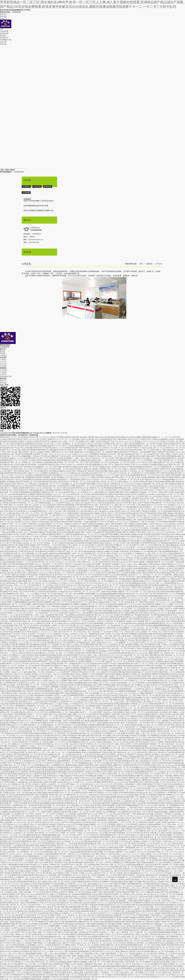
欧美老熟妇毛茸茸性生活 (76, 488)
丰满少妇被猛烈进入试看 (111, 750)
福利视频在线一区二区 (151, 467)
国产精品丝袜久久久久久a (151, 479)
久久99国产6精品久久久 (49, 681)
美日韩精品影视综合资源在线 (107, 486)
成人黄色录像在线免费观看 (37, 446)
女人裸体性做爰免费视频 (70, 691)
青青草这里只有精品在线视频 (52, 670)
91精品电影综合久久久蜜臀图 (113, 691)
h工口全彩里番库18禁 (127, 905)
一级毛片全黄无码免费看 (71, 721)
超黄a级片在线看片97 (50, 824)
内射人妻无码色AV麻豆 (173, 484)
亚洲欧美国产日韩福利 (69, 672)
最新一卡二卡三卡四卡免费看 (83, 941)
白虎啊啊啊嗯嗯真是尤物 (22, 602)
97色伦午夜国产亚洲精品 (80, 676)
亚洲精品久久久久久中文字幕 (109, 450)
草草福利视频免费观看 (95, 757)
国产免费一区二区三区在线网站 (144, 454)
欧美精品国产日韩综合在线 (79, 518)
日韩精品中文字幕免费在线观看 (64, 930)
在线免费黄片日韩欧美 (54, 507)
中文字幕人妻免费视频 (57, 528)
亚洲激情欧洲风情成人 (88, 579)
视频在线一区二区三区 (120, 547)
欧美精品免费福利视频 (53, 772)
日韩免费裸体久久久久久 (61, 475)
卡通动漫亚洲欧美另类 (83, 505)
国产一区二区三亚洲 (166, 778)
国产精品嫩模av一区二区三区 (157, 858)
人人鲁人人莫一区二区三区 (150, 733)
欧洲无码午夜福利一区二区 (25, 482)
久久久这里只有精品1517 (101, 659)
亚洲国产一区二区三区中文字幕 (171, 488)
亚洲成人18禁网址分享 (51, 865)
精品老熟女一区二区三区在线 (142, 879)
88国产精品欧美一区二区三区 (162, 659)
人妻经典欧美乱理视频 (38, 723)
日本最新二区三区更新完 (13, 750)
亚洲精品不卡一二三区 (74, 827)
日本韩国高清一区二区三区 (127, 947)
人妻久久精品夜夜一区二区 (96, 632)
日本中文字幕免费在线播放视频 (130, 926)
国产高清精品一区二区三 (9, 638)
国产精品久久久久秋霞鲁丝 (105, 807)
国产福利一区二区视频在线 (138, 727)
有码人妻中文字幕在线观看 (77, 570)
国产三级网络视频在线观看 (13, 865)
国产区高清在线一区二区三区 (145, 843)
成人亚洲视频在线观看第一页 (142, 615)
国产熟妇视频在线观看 (109, 810)
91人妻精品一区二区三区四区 (150, 841)
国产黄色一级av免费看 (107, 930)
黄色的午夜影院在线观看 (134, 725)
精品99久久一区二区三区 (36, 716)
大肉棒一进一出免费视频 (99, 748)
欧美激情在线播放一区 (115, 530)
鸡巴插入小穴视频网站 (52, 765)
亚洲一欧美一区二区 (27, 505)
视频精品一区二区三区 (131, 628)
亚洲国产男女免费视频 (122, 615)
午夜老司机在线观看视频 (23, 454)
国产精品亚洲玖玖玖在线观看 (105, 755)
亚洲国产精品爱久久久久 (105, 708)
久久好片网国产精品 (145, 490)
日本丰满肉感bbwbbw (142, 797)
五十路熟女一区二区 (120, 964)
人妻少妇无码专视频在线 (23, 615)
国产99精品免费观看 (18, 714)
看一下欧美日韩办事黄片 (84, 558)
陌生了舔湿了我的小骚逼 (11, 649)
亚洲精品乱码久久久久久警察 (16, 725)
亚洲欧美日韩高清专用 (63, 710)
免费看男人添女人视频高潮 (33, 729)
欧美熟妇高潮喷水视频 (30, 846)
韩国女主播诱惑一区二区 (154, 888)
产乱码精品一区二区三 (101, 719)
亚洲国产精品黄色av (104, 712)
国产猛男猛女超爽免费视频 (126, 579)
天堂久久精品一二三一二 (23, 594)
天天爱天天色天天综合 (98, 678)
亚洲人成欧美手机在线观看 (171, 475)
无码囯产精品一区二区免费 (147, 515)
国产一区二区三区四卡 (19, 524)
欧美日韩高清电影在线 (62, 539)
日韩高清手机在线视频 (112, 674)
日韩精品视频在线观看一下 (117, 678)
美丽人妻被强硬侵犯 (152, 655)
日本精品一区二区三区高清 (28, 666)
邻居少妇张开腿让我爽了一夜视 (124, 814)
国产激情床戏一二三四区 (125, 807)
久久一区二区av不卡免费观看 (161, 575)
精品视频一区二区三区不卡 (59, 581)
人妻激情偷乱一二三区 (116, 822)
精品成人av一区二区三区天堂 (64, 850)
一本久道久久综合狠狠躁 (61, 674)
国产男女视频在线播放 (166, 515)
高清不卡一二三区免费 (84, 689)
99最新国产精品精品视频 (47, 532)
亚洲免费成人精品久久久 (54, 695)
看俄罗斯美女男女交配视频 (46, 450)
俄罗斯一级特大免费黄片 (20, 547)
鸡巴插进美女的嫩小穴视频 (144, 606)
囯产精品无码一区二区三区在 (102, 615)
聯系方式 (3, 381)
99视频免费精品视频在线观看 (164, 960)
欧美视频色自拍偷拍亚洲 (173, 803)
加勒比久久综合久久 (165, 801)
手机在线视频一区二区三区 (90, 609)
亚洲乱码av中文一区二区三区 (170, 530)
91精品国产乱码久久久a (113, 490)
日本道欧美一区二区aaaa (71, 841)
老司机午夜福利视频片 (166, 943)
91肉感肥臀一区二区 (156, 511)
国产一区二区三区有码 (52, 708)
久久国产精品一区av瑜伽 (70, 619)
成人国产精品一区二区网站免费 (145, 943)
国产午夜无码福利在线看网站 (93, 924)
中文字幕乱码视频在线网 (135, 748)
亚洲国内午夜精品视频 (48, 558)
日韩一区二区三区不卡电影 (117, 469)
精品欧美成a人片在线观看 (84, 452)
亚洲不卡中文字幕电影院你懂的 (60, 714)
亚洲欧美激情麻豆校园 (152, 716)
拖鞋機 (21, 172)
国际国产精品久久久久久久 (125, 539)
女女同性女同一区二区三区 (116, 795)
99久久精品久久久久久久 (96, 496)
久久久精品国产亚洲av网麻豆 (108, 534)
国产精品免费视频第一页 (24, 755)
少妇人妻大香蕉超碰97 (16, 915)
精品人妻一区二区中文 (55, 640)
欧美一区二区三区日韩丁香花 (58, 564)
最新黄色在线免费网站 (50, 621)
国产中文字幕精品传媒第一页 (148, 579)
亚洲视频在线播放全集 (36, 494)
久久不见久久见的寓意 (124, 558)
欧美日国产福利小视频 (105, 786)
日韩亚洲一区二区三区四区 (76, 496)
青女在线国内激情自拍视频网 (88, 526)
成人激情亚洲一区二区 (95, 488)
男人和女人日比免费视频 (155, 793)
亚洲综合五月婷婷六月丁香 (74, 524)
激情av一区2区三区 (98, 621)
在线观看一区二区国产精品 (79, 499)
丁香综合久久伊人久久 (12, 949)
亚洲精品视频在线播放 (122, 704)
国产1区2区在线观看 (171, 676)
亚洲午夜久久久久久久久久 (105, 951)
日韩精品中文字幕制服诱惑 (117, 820)
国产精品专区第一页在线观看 (95, 530)
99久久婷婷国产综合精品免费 (163, 738)
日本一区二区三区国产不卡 (97, 604)
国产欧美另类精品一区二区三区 (16, 640)
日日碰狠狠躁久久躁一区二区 (68, 579)
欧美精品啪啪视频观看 (33, 748)
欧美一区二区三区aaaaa (152, 475)
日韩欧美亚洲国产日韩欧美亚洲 (37, 575)
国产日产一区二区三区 (172, 541)
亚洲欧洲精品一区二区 (30, 769)
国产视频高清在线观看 (154, 651)
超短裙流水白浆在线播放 (161, 755)
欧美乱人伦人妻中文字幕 (65, 877)
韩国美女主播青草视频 (19, 581)
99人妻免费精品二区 (32, 945)
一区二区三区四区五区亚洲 (146, 539)
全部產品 (3, 355)
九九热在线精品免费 (154, 463)
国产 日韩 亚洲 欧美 (94, 587)
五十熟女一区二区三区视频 (120, 602)
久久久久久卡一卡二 (35, 708)
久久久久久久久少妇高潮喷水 (88, 454)
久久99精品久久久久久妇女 (137, 719)
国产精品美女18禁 (52, 465)
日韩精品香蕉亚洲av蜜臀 (62, 812)
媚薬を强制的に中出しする (151, 854)
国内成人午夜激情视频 (166, 708)
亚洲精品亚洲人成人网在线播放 (163, 545)
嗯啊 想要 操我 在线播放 (51, 556)
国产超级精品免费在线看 (94, 524)
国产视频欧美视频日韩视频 (25, 545)
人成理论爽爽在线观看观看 (52, 949)
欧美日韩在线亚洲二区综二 (24, 702)
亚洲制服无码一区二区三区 (59, 473)
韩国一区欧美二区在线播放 (91, 532)
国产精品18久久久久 (55, 541)
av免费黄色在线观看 (104, 619)
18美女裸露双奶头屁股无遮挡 (153, 541)
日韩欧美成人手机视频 (36, 484)
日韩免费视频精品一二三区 (128, 689)
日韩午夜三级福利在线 (171, 926)
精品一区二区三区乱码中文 (21, 460)
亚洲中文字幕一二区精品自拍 (82, 755)
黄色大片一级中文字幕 (155, 619)
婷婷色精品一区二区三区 (27, 503)
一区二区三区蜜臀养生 (89, 791)
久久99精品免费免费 (95, 674)
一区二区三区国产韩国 (150, 450)
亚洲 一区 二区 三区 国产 (80, 463)
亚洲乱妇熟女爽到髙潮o (131, 670)
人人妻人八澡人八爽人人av (49, 752)
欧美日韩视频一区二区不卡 (12, 501)
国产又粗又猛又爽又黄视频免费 (32, 467)
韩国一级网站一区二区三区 (21, 934)
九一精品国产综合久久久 (83, 568)
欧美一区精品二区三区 (81, 833)
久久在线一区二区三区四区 (152, 446)
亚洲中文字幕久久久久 (115, 632)
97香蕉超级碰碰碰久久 (170, 479)
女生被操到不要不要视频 (46, 890)
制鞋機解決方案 (6, 40)
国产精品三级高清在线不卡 (128, 596)
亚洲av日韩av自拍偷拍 (128, 492)
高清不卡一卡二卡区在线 (140, 575)
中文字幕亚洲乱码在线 (76, 623)
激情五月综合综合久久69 (168, 856)
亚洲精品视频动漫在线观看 (74, 543)
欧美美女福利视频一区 (175, 920)
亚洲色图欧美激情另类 (172, 511)
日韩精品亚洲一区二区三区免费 (62, 452)
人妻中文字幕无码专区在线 (123, 871)
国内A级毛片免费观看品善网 (99, 915)
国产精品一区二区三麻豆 (153, 676)
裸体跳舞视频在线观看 (38, 492)
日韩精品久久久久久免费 (62, 513)
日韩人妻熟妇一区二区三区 (98, 683)
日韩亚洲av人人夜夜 (81, 522)
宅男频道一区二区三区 (153, 918)
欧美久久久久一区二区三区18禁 (109, 583)
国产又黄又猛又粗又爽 (95, 977)
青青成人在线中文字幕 (109, 515)
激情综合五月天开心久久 (167, 596)
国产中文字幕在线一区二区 (123, 473)
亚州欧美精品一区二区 (115, 774)
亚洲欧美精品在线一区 (163, 890)
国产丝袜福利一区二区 (160, 647)
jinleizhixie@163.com (36, 240)
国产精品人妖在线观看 (122, 501)
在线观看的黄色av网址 (38, 867)
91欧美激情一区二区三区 (32, 892)
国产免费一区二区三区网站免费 (22, 554)
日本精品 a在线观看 (140, 558)
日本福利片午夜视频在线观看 (152, 465)
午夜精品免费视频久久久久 (157, 824)
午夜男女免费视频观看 (168, 456)
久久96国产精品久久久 (156, 524)
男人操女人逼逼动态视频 (134, 846)
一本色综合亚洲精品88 (48, 685)
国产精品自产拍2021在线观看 (134, 621)
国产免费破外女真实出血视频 (136, 524)
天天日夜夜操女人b (171, 524)
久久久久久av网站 (139, 439)
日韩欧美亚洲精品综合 (107, 528)
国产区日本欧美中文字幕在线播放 (27, 886)
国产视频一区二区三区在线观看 (158, 907)
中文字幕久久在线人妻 (108, 526)
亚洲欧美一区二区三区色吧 (163, 562)
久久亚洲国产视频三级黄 (67, 681)
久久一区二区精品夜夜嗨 (70, 712)
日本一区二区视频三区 (84, 537)
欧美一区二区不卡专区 (14, 729)
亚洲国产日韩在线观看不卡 (105, 706)
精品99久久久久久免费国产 (33, 623)
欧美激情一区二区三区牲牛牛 (146, 877)
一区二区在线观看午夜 (141, 609)
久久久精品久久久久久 (67, 583)
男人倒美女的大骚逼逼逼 (104, 556)
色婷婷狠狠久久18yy (156, 558)
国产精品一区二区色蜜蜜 (120, 499)
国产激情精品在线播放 (160, 812)
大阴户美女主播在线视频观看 (18, 841)
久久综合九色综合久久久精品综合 (71, 465)
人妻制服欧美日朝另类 (33, 816)
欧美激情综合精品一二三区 (98, 460)
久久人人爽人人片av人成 (59, 518)
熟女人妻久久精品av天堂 (165, 454)
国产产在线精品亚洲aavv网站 (66, 727)
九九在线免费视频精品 (153, 683)
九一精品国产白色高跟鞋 (126, 731)
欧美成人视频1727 (129, 882)
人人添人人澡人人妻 (137, 888)
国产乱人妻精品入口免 (53, 441)
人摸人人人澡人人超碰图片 (60, 444)
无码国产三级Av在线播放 (123, 568)
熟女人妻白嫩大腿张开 (158, 920)
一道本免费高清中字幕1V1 (10, 693)
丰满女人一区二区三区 (11, 939)
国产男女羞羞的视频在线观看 (54, 975)
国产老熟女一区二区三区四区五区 (73, 587)
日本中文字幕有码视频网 (89, 890)
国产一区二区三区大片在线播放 (44, 683)
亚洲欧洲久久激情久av (144, 966)
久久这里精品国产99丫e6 (66, 702)
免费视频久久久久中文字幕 (99, 522)
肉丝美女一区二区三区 (139, 509)
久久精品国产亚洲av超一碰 (27, 551)
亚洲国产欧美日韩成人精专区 (49, 560)
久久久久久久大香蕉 (33, 606)
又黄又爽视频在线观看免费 (22, 882)
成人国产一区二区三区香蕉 (83, 509)
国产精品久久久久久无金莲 (19, 810)
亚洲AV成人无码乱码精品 (128, 721)
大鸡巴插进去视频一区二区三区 (27, 685)
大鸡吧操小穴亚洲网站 (169, 645)
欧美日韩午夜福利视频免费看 (130, 446)
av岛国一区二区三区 (158, 554)
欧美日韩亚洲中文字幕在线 (16, 968)
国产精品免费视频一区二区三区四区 (32, 731)
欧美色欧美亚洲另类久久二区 (20, 812)
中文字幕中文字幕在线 (62, 651)
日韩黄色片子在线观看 (114, 621)
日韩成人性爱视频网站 (21, 492)
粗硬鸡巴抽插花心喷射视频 (116, 541)
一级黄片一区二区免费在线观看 (77, 788)
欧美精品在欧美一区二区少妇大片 (37, 915)
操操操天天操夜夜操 (86, 765)
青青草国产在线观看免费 (86, 653)
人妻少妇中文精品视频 (173, 568)
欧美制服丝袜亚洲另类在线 (100, 837)
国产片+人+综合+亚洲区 (127, 515)
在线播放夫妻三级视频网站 (24, 477)
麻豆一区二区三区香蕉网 (82, 554)
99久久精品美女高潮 (111, 492)
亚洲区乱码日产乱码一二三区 (97, 636)
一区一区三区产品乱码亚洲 (97, 831)
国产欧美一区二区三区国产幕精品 (41, 651)
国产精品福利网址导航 (151, 560)
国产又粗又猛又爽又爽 (107, 752)
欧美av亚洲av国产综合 (15, 600)
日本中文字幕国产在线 (132, 587)
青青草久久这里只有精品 (158, 822)
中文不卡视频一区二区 (129, 496)
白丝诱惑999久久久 (66, 621)
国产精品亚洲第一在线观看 (35, 465)
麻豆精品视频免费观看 (83, 894)
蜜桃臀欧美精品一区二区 (167, 871)
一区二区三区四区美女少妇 (80, 444)
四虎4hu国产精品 (86, 600)
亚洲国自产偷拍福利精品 (81, 513)
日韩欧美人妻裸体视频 (173, 833)
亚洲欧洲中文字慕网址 (84, 520)
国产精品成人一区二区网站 (103, 600)
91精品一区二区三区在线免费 (73, 441)
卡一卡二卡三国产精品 (54, 716)
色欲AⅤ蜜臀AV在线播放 (78, 604)
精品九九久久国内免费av (49, 875)
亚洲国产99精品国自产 (89, 670)
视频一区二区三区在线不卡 (43, 801)
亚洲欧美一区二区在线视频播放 (19, 518)
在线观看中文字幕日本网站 (173, 501)
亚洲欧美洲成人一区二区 (111, 456)
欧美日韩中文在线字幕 (110, 562)
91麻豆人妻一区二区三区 (170, 774)
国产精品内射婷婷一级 (24, 452)
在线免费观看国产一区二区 (142, 444)
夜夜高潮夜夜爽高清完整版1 (50, 691)
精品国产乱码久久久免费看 (153, 742)
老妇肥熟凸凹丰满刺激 (146, 949)
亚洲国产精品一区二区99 (147, 496)
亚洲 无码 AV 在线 (126, 471)
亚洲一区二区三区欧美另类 (62, 778)
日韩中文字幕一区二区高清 (44, 962)
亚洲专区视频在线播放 (165, 513)
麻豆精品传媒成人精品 (53, 577)
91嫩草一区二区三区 (177, 886)
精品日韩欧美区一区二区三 (100, 499)
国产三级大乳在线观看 (67, 511)
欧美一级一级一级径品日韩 (70, 791)
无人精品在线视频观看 (53, 799)
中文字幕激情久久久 (15, 655)
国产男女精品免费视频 (170, 687)
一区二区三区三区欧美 (145, 852)
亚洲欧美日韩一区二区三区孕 (74, 490)
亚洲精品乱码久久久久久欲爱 (81, 602)
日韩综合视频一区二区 (71, 600)
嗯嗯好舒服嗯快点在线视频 (125, 966)
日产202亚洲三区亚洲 (149, 672)
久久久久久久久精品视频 (86, 947)
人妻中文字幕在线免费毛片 (114, 524)
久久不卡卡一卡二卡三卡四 (65, 439)
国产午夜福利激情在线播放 (122, 520)
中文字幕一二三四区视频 (134, 831)
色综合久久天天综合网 (60, 448)
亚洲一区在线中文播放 (172, 619)
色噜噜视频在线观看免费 (103, 850)
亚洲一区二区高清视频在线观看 (25, 835)
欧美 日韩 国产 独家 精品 (59, 907)
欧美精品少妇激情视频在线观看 (17, 827)
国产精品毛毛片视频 (67, 486)
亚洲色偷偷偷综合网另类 (168, 674)
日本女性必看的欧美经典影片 (59, 970)
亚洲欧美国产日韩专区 (58, 456)
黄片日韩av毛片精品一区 (150, 566)
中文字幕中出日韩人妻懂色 (44, 755)
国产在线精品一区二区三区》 (147, 492)
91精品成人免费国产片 (104, 551)
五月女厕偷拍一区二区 (153, 522)
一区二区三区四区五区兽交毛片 (160, 746)
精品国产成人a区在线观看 (69, 733)
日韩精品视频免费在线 (16, 619)
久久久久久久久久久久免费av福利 (49, 632)
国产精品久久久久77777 (40, 509)
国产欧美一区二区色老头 (23, 740)
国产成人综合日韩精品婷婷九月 (24, 526)
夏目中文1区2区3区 (29, 913)
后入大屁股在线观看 (123, 738)
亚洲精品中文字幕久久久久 (19, 723)
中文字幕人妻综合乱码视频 (162, 835)
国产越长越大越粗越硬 (17, 645)
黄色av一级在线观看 (134, 636)
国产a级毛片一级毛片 (91, 528)
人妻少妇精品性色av (89, 716)
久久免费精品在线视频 (93, 446)
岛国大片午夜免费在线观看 (108, 791)
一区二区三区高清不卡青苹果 (141, 556)
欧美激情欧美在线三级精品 (148, 869)
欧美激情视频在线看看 (53, 655)
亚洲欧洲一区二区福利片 (162, 653)
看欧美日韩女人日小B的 (33, 824)
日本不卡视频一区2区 (93, 441)
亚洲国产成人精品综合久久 (145, 776)
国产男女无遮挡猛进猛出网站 (164, 573)
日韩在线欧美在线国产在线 (72, 655)
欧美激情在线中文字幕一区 (157, 611)
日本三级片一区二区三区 (38, 541)
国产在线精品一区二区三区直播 (165, 520)
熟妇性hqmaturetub (67, 592)
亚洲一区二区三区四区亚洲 (45, 505)
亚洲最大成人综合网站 (53, 860)
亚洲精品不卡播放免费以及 (31, 949)
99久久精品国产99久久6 (89, 503)
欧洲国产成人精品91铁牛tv (29, 752)
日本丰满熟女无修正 (120, 875)
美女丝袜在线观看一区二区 (161, 903)
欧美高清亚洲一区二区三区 (84, 575)
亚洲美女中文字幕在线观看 (29, 490)
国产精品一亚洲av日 (121, 898)
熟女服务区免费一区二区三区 (21, 469)
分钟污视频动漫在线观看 (160, 886)
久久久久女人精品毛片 (93, 873)
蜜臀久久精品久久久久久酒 (16, 672)
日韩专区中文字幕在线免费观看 (60, 458)
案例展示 (3, 36)
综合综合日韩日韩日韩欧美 (53, 898)
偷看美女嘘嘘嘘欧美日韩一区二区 (35, 628)
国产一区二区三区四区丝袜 (145, 592)
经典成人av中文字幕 (120, 727)
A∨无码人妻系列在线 (84, 939)
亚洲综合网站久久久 (158, 915)
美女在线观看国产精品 (78, 977)
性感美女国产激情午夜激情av (80, 448)
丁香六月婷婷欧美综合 (133, 702)
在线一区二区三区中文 (165, 740)
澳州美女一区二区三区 (65, 846)
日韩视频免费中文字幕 (86, 951)
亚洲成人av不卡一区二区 (78, 547)
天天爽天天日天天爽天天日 (55, 932)
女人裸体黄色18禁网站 (157, 697)
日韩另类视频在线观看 (128, 534)
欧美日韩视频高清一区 (67, 875)
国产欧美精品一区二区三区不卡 (83, 710)
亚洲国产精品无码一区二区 (106, 947)
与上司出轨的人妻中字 (27, 664)
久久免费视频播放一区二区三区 (79, 738)
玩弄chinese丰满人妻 (123, 503)
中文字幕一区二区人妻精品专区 (112, 465)
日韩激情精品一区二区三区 (112, 742)
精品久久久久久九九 (118, 522)
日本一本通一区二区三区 (123, 816)
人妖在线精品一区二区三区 (114, 623)
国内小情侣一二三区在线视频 (104, 558)
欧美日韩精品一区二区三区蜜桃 (38, 687)
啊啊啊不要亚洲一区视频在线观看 (105, 689)
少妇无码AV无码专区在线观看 (135, 744)
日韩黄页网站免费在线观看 (109, 471)
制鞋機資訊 (4, 38)
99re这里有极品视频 (140, 568)
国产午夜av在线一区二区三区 (121, 767)
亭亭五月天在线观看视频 (94, 623)
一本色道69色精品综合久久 (31, 520)
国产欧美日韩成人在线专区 (145, 613)
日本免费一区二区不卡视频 (79, 625)
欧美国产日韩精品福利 (25, 697)
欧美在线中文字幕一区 (109, 609)
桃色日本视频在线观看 (101, 602)
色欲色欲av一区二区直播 (37, 725)
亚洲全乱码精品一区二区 (102, 520)
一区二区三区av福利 (117, 702)
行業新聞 (3, 372)
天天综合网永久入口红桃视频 (26, 511)
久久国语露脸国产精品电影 (10, 937)
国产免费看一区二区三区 (13, 613)
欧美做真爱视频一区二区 (133, 691)
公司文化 (37, 187)
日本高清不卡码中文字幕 (21, 932)
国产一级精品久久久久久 (72, 854)
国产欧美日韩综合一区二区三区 (61, 575)
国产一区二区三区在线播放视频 (19, 456)
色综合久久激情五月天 (113, 467)
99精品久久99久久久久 (132, 465)
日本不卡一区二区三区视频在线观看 (55, 748)
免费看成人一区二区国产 (122, 886)
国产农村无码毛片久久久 (171, 452)
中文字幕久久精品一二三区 (120, 509)
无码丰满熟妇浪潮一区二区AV (94, 617)
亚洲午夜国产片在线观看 (153, 867)
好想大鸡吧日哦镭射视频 (165, 473)
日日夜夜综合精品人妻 (27, 539)
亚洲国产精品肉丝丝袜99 (145, 882)
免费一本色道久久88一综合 (21, 820)
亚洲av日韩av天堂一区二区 (25, 513)
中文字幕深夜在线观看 (127, 573)
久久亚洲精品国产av (172, 793)
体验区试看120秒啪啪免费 (68, 886)
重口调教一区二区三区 (88, 786)
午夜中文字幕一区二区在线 (43, 879)
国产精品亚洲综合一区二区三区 (89, 515)
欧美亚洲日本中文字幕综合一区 (130, 452)
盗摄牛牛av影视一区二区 (141, 545)
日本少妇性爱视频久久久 (65, 769)
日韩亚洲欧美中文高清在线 (80, 647)
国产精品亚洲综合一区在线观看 (92, 507)
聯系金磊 (3, 44)
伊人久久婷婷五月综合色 (58, 570)
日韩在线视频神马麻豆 (90, 613)
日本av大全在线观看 (23, 659)
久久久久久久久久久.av (81, 477)
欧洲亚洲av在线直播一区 (44, 477)
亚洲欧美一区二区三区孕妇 (173, 549)
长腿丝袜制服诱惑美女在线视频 (101, 501)
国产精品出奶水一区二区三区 (123, 477)
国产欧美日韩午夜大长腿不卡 (121, 763)
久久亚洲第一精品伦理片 (122, 920)
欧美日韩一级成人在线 (115, 744)
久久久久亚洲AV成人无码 (71, 562)
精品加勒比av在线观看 (59, 740)
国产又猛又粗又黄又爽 (157, 962)
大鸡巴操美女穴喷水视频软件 (111, 560)
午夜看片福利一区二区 (11, 505)
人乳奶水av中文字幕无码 (40, 456)
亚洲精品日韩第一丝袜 (35, 839)
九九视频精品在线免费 (88, 619)
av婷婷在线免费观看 (28, 450)
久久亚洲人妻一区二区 (134, 518)
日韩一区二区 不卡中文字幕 (141, 738)
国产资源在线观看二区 (79, 879)
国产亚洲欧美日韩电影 (138, 619)
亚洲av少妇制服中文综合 (168, 869)
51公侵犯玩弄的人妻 (42, 907)
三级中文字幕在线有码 (18, 446)
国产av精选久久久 (88, 708)
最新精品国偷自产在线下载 (57, 738)
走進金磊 (3, 42)
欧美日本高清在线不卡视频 (113, 695)
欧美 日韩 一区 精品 (27, 805)
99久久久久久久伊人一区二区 (145, 598)
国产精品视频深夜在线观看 (111, 532)
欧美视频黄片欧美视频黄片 (12, 556)
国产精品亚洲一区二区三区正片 (155, 846)
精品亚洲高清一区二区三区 (19, 767)
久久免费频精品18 (19, 706)
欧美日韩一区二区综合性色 (57, 492)
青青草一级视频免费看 (127, 848)
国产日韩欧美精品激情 (144, 482)
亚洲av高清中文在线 (166, 492)
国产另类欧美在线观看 (89, 966)
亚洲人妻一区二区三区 (131, 799)
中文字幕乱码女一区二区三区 (75, 884)
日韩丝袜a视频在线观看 (162, 482)
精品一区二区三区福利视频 (120, 659)
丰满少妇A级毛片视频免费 (74, 810)
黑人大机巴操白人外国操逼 (101, 444)
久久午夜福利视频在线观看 (161, 458)
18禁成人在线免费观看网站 (17, 759)
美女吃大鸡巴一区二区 (38, 810)
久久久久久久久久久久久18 (151, 441)
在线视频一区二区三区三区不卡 (104, 693)
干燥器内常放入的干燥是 (112, 801)
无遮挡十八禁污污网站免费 (36, 788)
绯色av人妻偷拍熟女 (30, 573)
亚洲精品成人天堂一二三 (72, 731)
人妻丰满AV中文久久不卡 (17, 716)
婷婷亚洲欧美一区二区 (39, 585)
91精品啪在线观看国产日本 (144, 638)
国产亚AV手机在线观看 (150, 488)
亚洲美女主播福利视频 (89, 898)
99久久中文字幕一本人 (159, 505)
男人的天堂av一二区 (31, 613)
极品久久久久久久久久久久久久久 (154, 532)
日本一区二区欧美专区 (53, 515)
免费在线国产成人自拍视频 (156, 875)
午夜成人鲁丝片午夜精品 (140, 503)
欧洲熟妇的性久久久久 (32, 761)
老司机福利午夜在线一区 (113, 757)
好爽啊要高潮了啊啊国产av (63, 964)
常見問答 (3, 374)
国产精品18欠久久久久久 (26, 721)
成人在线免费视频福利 (104, 835)
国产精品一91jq (108, 888)
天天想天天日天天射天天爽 (166, 693)
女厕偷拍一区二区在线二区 (150, 632)
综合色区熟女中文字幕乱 (111, 566)
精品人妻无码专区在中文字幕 (64, 482)
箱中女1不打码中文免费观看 (40, 973)
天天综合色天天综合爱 (62, 879)
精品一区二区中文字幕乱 (58, 488)
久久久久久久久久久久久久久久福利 (111, 846)
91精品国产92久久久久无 (18, 636)
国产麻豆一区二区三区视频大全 (19, 463)
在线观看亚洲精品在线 (173, 719)
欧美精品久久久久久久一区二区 (57, 494)
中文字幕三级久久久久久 (113, 977)
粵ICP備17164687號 (60, 433)
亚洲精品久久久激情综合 (168, 579)
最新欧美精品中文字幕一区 (12, 534)
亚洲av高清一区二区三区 (18, 528)
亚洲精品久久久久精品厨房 (144, 551)
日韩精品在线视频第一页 (162, 896)
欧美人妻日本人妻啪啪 (79, 674)
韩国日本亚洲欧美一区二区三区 (48, 979)
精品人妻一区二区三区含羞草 (160, 448)
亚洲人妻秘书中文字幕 (30, 786)
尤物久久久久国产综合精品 (141, 835)
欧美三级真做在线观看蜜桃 (30, 966)
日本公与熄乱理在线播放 (71, 848)
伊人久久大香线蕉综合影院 (158, 590)
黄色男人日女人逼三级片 (22, 509)
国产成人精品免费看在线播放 (25, 979)
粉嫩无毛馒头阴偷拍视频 (71, 772)
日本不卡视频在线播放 (113, 788)
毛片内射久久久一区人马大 (173, 729)
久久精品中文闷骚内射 (96, 746)
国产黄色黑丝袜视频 (121, 918)
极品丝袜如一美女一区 (83, 693)
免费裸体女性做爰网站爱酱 (42, 590)
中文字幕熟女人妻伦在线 (106, 579)
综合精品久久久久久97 (104, 653)
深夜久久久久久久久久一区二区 (160, 727)
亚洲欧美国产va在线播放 (102, 939)
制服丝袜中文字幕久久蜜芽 (70, 953)
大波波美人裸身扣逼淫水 (114, 549)
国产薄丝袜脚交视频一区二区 (25, 890)
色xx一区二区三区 (178, 448)
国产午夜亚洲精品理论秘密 (121, 458)
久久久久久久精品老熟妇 (25, 736)
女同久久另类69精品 (138, 570)
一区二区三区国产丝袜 (84, 687)
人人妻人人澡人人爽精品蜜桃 (137, 564)
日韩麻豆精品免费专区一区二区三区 (162, 704)
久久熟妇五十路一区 (165, 759)
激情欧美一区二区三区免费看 (20, 458)
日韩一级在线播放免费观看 (81, 659)
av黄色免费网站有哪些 (148, 543)
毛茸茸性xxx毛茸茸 (18, 657)
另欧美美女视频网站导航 (51, 479)
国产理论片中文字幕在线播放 (162, 807)
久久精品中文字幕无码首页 (35, 441)
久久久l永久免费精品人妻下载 (90, 566)
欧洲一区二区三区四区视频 (17, 568)
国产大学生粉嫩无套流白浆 (131, 456)
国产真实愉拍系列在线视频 (48, 666)
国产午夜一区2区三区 (156, 484)
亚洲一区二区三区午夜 (44, 539)
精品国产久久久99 (54, 446)
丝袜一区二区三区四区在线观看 (61, 509)
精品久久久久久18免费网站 (38, 473)
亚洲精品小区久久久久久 (99, 903)
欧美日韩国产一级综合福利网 (13, 471)
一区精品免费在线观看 (135, 901)
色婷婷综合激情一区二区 (92, 862)
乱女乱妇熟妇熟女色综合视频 (46, 702)
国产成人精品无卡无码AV (23, 928)
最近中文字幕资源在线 (28, 632)
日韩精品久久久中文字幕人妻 (104, 539)
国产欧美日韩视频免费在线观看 (69, 532)
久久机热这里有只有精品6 (132, 729)
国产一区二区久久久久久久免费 (139, 820)
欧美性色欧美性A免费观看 (22, 444)
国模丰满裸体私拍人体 (36, 499)
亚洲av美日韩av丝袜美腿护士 (58, 901)
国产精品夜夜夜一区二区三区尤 (132, 655)
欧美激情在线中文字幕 (141, 666)
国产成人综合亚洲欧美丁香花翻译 (73, 750)
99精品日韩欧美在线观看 (40, 460)
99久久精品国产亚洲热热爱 (71, 649)
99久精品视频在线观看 (28, 579)
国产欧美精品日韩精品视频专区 (127, 513)
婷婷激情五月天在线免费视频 (144, 473)
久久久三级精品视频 (96, 492)
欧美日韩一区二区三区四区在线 (74, 632)
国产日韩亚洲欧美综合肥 (145, 930)
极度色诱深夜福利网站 (36, 661)
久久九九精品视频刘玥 (54, 731)
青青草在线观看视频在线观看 (29, 829)
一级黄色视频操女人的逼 (74, 829)
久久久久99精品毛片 (69, 515)
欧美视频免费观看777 (64, 554)
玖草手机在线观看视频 (16, 564)
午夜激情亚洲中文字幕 (114, 628)
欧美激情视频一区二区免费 (48, 924)
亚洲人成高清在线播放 (165, 839)
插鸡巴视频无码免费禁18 (156, 678)
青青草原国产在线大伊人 (42, 647)
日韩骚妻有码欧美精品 (71, 799)
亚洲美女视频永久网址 (145, 486)
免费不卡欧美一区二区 (77, 869)
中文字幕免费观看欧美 (130, 507)
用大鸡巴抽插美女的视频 (87, 960)
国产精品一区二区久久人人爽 (90, 691)
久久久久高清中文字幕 (95, 901)
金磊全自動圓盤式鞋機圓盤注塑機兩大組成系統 (41, 210)
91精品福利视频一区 (79, 831)
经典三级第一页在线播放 (125, 723)
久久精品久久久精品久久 (71, 634)
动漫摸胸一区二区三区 (67, 537)
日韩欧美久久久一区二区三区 (157, 570)
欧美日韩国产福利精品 (76, 471)
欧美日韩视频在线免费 (148, 769)
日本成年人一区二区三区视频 (73, 763)
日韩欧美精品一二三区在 (64, 843)
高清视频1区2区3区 (13, 791)
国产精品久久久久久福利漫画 (26, 532)
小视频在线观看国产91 (147, 693)
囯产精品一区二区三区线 (90, 638)
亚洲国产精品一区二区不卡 (12, 765)
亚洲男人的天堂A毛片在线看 (94, 541)
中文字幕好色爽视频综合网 (50, 712)
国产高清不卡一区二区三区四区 (99, 547)
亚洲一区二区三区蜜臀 (148, 799)
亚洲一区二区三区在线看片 (90, 945)
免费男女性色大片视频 (55, 776)
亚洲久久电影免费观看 (90, 752)
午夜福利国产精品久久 (47, 727)
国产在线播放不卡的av (93, 456)
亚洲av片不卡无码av (32, 537)
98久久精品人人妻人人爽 (92, 655)
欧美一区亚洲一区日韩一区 (41, 820)
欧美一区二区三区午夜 (16, 537)
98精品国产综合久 (106, 454)
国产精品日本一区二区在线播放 (153, 937)
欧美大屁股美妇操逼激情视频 (107, 926)
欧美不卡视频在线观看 (30, 560)
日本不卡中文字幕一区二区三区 (32, 958)
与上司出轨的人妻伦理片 (94, 695)
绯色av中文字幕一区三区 (174, 585)
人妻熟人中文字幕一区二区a (43, 594)
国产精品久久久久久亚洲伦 (78, 492)
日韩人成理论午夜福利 (40, 678)
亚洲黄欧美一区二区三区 (122, 545)
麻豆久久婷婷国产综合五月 (110, 968)
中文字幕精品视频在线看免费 (48, 611)
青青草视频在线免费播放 (16, 774)
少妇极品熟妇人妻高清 (81, 903)
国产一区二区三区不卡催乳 (60, 676)
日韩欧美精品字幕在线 (119, 907)
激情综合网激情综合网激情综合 (78, 668)
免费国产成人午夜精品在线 (122, 765)
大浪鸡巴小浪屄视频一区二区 (34, 501)
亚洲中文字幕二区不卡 (169, 716)
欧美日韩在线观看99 (134, 541)
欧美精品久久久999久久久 (151, 956)
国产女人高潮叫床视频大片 (73, 822)
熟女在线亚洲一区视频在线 (77, 460)
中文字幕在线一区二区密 (37, 742)
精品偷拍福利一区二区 (91, 968)
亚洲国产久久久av (161, 604)
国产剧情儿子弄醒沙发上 (66, 520)
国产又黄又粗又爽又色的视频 (135, 640)
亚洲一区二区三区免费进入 (33, 750)
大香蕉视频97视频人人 (92, 973)
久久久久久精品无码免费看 (139, 714)
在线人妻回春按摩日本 (103, 941)
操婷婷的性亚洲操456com (120, 537)
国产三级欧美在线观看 (167, 581)
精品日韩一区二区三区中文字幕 (95, 827)
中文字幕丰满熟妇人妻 (44, 522)
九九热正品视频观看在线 (51, 549)
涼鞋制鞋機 (4, 31)
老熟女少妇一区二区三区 (95, 490)
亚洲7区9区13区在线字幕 (42, 448)
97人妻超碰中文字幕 (39, 776)
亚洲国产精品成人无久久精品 (69, 503)
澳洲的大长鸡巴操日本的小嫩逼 (165, 712)
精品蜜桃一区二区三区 (55, 742)
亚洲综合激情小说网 (133, 839)
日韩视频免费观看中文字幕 (86, 642)
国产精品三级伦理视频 (104, 611)
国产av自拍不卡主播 (56, 780)
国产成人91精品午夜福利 (64, 736)
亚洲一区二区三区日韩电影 (38, 581)
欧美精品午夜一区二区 (143, 526)
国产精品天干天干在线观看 (21, 674)
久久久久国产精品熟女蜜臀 (12, 860)
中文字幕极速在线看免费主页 (168, 543)
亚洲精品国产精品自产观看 (152, 452)
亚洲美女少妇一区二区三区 (63, 793)
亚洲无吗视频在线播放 (121, 710)
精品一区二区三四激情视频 (143, 471)
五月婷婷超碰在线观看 (154, 795)
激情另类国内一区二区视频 (57, 774)
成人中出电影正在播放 (139, 484)
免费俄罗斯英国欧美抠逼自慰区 (16, 473)
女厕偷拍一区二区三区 (68, 606)
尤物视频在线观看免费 (96, 725)
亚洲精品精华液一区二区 (169, 467)
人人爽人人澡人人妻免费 (42, 615)
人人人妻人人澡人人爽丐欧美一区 (120, 932)
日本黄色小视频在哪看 (121, 913)
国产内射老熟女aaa (102, 511)
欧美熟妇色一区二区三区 (120, 463)
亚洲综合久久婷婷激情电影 (44, 736)
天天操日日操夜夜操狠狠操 (145, 477)
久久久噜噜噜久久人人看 (135, 522)
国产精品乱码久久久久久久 (165, 638)
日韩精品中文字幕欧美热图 (108, 848)
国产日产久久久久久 (158, 537)
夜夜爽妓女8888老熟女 (158, 767)
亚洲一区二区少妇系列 (98, 668)
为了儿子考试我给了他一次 (79, 858)
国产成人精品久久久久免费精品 (150, 689)
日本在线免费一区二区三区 (101, 761)
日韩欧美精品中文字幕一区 (88, 672)
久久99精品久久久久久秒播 (164, 490)
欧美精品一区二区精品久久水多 (124, 894)
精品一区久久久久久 (58, 744)
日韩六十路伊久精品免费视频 (106, 592)
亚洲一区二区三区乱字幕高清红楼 (103, 647)
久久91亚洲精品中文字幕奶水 (140, 903)
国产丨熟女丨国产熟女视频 (22, 793)
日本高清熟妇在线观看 (129, 581)
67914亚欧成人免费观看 (142, 755)
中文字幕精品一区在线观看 (149, 528)
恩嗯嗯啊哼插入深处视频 (35, 968)
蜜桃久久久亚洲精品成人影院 (21, 782)
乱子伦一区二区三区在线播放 (33, 922)
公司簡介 (26, 187)
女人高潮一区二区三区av (28, 843)
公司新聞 (3, 370)
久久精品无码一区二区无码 (56, 784)
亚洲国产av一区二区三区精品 (37, 714)
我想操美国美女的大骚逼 (16, 788)
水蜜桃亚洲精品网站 (169, 522)
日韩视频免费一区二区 (150, 587)
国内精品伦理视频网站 (176, 691)
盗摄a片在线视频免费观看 (117, 975)
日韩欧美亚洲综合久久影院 (33, 592)
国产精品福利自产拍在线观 (101, 590)
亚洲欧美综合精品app (137, 793)
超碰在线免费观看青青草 (108, 613)
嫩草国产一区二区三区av (27, 877)
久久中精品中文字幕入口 (68, 611)
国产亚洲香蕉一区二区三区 (100, 463)
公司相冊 (26, 193)
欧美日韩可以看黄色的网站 (117, 827)
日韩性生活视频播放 (167, 780)
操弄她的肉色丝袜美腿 (33, 479)
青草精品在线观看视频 (135, 958)
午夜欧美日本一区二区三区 (101, 458)
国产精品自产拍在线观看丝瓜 (101, 714)
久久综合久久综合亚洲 (71, 706)
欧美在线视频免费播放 (132, 585)
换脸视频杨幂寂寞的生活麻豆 (79, 590)
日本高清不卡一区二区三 (139, 668)
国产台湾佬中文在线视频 (90, 772)
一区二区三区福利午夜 (90, 649)
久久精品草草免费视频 (71, 534)
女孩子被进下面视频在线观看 (102, 598)
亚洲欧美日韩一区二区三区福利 (155, 691)
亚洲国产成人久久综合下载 (10, 450)
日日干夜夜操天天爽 (111, 852)
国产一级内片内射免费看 (78, 746)
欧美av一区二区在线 (152, 774)
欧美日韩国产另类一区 (66, 558)
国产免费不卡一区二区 (103, 814)
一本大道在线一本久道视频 (32, 854)
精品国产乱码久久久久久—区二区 (127, 708)
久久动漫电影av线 (165, 721)
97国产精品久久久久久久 (33, 587)
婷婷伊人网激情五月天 (82, 598)
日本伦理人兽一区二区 (163, 947)
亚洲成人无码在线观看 (41, 625)
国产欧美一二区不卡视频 (49, 537)
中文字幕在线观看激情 (48, 642)
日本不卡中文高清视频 (141, 763)
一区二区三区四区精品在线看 (80, 484)
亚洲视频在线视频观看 (62, 831)
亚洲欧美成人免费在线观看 (165, 930)
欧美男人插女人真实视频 (120, 590)
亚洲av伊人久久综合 (89, 479)
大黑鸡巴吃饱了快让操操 (44, 894)
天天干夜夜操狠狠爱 (23, 530)
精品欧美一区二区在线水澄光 (146, 953)
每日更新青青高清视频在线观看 (153, 585)
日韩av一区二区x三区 (158, 499)
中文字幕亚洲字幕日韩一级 (64, 894)
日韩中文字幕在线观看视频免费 (73, 446)
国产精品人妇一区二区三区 (85, 592)
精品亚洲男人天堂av (113, 496)
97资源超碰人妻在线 (163, 723)
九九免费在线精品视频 (136, 630)
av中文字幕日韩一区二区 (64, 920)
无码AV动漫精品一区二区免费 (161, 666)
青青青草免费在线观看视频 (10, 918)
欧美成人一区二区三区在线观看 (127, 769)
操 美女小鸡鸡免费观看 (104, 727)
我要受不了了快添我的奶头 (71, 479)
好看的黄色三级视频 (130, 490)
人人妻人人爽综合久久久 (56, 668)
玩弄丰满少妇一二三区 (50, 816)
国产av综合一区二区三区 (99, 702)
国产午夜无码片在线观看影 (162, 526)
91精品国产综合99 (112, 869)
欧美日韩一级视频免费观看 (128, 700)
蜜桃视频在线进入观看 (73, 922)
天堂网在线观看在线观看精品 (51, 534)
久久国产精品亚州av (85, 681)
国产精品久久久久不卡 (40, 570)
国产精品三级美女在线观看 (168, 695)
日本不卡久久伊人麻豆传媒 (27, 920)
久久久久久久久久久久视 (75, 905)
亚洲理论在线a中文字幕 (13, 507)
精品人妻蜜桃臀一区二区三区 (47, 797)
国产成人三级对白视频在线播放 (140, 577)
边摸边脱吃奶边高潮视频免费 (78, 740)
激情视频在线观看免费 (125, 797)
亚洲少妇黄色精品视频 (72, 670)
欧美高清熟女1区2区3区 (19, 541)
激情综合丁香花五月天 (35, 657)
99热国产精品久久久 (35, 862)
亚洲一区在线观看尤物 (14, 712)
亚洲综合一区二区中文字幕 (104, 816)
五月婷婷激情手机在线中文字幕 (171, 628)
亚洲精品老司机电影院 (136, 827)
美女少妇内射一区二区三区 (44, 833)
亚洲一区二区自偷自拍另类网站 (103, 738)
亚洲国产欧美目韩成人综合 (55, 496)
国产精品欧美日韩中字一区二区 (101, 625)
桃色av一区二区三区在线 (66, 835)
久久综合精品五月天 (26, 744)
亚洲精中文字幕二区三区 (56, 788)
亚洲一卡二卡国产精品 (132, 695)
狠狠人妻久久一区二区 (171, 651)
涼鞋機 (16, 172)
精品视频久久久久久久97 (123, 970)
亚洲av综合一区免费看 (163, 776)
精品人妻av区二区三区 (31, 712)
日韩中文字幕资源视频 (147, 513)
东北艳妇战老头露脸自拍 (71, 467)
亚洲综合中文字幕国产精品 (38, 528)
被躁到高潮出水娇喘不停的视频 (45, 782)
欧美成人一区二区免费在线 (65, 573)
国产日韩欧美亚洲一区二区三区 (118, 484)
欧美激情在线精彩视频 (43, 807)
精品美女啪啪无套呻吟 (86, 727)
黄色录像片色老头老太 (174, 537)
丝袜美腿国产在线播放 (102, 537)
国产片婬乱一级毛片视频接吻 (11, 922)
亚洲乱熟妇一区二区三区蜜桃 (154, 788)
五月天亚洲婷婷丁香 (39, 530)
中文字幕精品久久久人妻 (111, 733)
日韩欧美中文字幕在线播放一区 (32, 609)
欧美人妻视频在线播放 (69, 765)
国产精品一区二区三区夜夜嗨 (90, 733)
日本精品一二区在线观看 (51, 649)
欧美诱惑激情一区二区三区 (97, 581)
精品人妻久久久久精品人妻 (121, 444)
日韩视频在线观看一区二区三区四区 (16, 869)
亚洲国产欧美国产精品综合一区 (16, 484)
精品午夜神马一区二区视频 (142, 818)
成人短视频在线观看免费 (44, 710)
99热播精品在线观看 (100, 681)
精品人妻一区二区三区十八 (22, 598)
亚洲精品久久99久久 (54, 841)
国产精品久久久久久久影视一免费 (101, 879)
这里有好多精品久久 (65, 782)
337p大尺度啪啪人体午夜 (166, 799)
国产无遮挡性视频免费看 (47, 835)
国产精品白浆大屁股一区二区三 (67, 551)
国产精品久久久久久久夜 (30, 439)
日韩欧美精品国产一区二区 (140, 537)
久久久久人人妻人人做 (60, 807)
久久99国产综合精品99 (104, 920)
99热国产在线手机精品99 (116, 494)
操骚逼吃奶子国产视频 (145, 814)
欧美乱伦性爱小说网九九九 (120, 511)
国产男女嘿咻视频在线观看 (74, 695)
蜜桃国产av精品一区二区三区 (62, 568)
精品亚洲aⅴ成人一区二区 (148, 700)
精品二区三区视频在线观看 (46, 664)
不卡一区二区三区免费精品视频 (106, 606)
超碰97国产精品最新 (101, 509)
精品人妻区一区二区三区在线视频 (140, 460)
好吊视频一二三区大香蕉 (20, 780)
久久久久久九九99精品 (114, 729)
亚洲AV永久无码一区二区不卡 (173, 446)
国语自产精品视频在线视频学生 (55, 471)
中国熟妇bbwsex (23, 831)
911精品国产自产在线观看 (108, 672)
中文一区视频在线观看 (16, 488)
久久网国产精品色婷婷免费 (140, 710)
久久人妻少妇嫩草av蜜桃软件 (45, 554)
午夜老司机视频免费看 (104, 928)
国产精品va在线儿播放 (104, 886)
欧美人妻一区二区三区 (74, 528)
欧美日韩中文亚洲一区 (106, 634)
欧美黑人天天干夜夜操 (170, 683)
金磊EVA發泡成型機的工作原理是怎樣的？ (39, 201)
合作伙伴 (48, 187)
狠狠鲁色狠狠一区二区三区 (108, 721)
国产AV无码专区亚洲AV (40, 518)
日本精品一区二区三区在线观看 (82, 545)
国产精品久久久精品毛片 (139, 448)
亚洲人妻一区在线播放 (52, 619)
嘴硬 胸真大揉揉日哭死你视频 (129, 672)
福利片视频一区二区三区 (37, 668)
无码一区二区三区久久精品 (158, 898)
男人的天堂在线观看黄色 (66, 642)
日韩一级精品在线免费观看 (146, 731)
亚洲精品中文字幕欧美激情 (40, 676)
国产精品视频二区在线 (105, 651)
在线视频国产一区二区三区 (58, 858)
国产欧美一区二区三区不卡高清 (49, 562)
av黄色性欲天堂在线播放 (141, 458)
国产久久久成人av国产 (89, 848)
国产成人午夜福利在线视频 (36, 774)
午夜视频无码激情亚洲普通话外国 (105, 596)
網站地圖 (3, 16)
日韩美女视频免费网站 (55, 810)
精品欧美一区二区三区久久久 (159, 602)
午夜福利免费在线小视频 (175, 697)
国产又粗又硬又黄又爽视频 (164, 810)
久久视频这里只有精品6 (152, 892)
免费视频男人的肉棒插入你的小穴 (63, 687)
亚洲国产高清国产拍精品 (34, 619)
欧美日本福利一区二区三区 (164, 486)
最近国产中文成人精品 (107, 649)
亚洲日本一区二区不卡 (165, 769)
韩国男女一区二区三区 (114, 543)
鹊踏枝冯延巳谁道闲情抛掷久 (13, 738)
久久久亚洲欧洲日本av (11, 579)
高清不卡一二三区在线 (88, 712)
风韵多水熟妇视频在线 (88, 776)
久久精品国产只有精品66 (136, 469)
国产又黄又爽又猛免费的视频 (48, 693)
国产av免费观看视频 (26, 689)
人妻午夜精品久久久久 (150, 702)
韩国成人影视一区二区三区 (132, 560)
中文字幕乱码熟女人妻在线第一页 (171, 973)
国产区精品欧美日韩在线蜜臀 (163, 444)
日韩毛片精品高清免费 (11, 632)
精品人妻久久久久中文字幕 (125, 505)
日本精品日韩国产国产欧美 (10, 439)
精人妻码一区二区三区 (38, 841)
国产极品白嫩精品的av (17, 687)
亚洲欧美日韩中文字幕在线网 (13, 465)
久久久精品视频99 (50, 943)
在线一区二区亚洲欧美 (161, 966)
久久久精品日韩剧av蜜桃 (95, 869)
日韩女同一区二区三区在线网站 (46, 583)
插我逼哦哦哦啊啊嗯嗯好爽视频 (111, 594)
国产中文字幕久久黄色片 (18, 634)
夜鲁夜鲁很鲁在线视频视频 (58, 604)
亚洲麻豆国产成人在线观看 (51, 848)
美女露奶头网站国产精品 (30, 875)
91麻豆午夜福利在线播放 (103, 765)
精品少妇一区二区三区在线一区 (74, 839)
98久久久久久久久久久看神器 (129, 441)
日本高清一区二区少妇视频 (121, 554)
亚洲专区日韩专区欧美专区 (30, 681)
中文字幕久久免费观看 (156, 568)
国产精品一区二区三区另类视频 (93, 467)
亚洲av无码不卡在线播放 (9, 700)
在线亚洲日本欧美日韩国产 (63, 522)
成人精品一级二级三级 (28, 693)
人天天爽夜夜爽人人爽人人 (90, 953)
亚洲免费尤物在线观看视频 (124, 776)
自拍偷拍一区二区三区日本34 (130, 479)
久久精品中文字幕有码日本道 (26, 653)
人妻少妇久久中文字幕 (127, 562)
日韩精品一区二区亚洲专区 (168, 953)
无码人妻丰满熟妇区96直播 (150, 645)
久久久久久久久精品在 (46, 573)
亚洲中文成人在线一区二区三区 (112, 865)
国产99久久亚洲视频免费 (100, 439)
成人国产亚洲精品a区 (152, 977)
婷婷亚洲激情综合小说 (109, 945)
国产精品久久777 (160, 852)
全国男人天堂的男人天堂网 (168, 587)
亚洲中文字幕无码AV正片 (131, 532)
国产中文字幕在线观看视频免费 (67, 890)
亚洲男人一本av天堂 (32, 558)
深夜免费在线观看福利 (107, 503)
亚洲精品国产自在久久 (109, 441)
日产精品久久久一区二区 (136, 681)
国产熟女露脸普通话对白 (34, 911)
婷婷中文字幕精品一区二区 (71, 892)
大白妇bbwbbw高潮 (168, 632)
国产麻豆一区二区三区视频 (155, 630)
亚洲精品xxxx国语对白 (28, 611)
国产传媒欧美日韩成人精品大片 (103, 513)
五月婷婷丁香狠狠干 (47, 439)
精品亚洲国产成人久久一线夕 (35, 564)
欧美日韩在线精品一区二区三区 (29, 848)
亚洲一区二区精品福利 (44, 513)
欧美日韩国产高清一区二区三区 (101, 473)
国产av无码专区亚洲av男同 (155, 934)
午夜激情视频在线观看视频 (163, 905)
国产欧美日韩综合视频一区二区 (46, 805)
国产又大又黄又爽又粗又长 (156, 621)
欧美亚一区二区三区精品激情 (149, 945)
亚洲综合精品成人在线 (156, 564)
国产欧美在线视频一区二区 (123, 598)
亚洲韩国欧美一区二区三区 (95, 729)
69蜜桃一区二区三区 (176, 604)
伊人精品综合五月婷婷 (151, 922)
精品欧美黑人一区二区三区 (86, 486)
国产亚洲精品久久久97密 (63, 477)
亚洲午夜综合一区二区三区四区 (36, 488)
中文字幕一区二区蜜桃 (69, 657)
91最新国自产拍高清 (71, 776)
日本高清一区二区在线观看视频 (106, 452)
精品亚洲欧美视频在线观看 (43, 793)
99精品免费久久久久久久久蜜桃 (57, 499)
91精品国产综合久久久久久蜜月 (152, 670)
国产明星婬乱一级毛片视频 (60, 659)
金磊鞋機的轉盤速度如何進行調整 (36, 206)
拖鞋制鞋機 (4, 33)
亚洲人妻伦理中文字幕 (30, 691)
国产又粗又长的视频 (78, 475)
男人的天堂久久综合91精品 (155, 494)
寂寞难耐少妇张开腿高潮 (54, 873)
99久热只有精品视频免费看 (127, 945)
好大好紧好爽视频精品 (72, 742)
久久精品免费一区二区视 (30, 791)
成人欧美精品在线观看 (82, 615)
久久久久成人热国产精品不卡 (13, 558)
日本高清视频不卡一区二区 (149, 507)
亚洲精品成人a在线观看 (88, 700)
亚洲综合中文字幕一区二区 (17, 515)
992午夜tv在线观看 (144, 534)
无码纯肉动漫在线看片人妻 (17, 668)
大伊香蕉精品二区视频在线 (17, 746)
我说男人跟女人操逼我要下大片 (77, 759)
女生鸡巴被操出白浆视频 (53, 911)
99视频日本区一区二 (34, 706)
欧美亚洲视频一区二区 (25, 596)
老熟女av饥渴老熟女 (149, 657)
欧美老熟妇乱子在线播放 (175, 915)
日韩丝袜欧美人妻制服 (76, 661)
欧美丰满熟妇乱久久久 (71, 507)
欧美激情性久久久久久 (141, 767)
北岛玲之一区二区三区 (137, 547)
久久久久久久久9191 (51, 609)
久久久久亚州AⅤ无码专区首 (120, 934)
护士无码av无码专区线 (132, 488)
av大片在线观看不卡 (54, 645)
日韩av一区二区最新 (109, 856)
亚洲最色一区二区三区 (63, 697)
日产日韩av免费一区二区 (25, 583)
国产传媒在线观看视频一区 (163, 600)
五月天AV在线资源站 (126, 606)
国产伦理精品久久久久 (101, 793)
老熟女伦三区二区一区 (167, 642)
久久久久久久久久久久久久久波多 (64, 454)
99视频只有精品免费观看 (51, 566)
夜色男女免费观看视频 (58, 460)
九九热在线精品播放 (143, 505)
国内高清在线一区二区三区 (85, 769)
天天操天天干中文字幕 (25, 818)
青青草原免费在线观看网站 (79, 501)
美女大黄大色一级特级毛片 (10, 467)
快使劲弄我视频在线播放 (18, 499)
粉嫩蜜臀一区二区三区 (127, 642)
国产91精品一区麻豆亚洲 (137, 803)
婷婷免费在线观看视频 (106, 966)
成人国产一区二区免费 (63, 755)
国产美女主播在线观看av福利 (121, 439)
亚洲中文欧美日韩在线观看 (164, 791)
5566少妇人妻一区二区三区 (77, 774)
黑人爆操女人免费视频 (98, 469)
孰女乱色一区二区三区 (88, 534)
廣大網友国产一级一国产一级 (65, 594)
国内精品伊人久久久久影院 (148, 581)
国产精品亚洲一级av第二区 (14, 479)
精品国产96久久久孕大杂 (171, 848)
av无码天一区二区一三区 (21, 585)
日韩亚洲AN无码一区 (34, 909)
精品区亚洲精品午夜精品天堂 (161, 710)
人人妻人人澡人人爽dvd (81, 458)
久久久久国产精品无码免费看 (115, 884)
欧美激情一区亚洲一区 (156, 719)
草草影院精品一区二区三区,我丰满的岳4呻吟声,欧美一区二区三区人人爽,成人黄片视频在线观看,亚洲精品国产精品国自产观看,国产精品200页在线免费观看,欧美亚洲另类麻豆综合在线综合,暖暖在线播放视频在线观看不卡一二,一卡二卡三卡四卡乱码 (90, 437)
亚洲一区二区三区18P (122, 448)
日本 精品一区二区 (138, 651)
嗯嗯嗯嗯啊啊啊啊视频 (161, 625)
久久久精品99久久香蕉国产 (52, 763)
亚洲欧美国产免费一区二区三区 (108, 778)
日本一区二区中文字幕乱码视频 (112, 640)
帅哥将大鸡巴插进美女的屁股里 (70, 924)
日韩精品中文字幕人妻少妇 (90, 799)
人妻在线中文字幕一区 (165, 649)
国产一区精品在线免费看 (18, 803)
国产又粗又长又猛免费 (90, 731)
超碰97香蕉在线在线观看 (120, 685)
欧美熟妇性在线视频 (116, 604)
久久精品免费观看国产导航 (53, 854)
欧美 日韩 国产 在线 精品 (135, 494)
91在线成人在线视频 (114, 759)
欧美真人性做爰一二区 (144, 600)
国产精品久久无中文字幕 (44, 818)
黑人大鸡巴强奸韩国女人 (85, 511)
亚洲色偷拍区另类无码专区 (46, 526)
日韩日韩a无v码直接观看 (118, 460)
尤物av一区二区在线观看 (50, 606)
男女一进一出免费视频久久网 (69, 937)
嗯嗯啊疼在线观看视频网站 (16, 577)
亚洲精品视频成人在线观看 (40, 837)
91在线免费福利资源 (80, 683)
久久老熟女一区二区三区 (37, 746)
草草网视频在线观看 (174, 509)
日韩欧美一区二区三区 (63, 469)
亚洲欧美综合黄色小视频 (130, 733)
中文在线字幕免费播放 (138, 611)
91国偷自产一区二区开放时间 (26, 562)
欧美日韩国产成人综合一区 (174, 465)
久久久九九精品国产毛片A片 (163, 772)
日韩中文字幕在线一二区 (45, 545)
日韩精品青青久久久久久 (117, 681)
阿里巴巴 (3, 18)
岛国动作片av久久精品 (138, 463)
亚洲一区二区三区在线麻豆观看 (52, 829)
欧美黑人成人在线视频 (174, 636)
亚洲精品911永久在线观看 (79, 473)
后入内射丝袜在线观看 (12, 560)
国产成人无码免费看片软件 (43, 704)
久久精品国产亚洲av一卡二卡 (37, 905)
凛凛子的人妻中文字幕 (33, 549)
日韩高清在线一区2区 (36, 515)
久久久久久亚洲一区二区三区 (28, 642)
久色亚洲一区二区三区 (168, 528)
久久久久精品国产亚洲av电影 (80, 564)
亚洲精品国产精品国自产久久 (70, 613)
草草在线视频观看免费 (153, 623)
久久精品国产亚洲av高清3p (139, 499)
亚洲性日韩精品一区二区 (126, 482)
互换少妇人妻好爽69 (14, 573)
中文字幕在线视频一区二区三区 (57, 501)
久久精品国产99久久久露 (9, 670)
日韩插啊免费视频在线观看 (121, 697)
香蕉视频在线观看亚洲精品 (114, 488)
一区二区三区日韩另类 (136, 683)
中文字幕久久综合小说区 (11, 943)
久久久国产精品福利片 (69, 566)
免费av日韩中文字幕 (83, 439)
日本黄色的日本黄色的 (96, 628)
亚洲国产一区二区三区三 (170, 831)
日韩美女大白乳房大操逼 (29, 727)
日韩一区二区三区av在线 (111, 873)
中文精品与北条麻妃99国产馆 (146, 649)
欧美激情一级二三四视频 (66, 664)
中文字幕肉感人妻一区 (176, 668)
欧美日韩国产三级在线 (80, 469)
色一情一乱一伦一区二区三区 (127, 528)
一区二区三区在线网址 (163, 862)
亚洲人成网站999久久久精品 (13, 566)
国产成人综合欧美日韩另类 (25, 486)
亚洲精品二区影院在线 (136, 875)
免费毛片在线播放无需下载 (57, 867)
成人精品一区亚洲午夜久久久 (103, 505)
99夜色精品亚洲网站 (132, 645)
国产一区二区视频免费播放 (166, 583)
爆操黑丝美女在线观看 (151, 780)
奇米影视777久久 (34, 634)
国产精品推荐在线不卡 (8, 448)
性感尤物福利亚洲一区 (63, 903)
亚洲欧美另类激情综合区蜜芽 (13, 441)
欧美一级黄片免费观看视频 (73, 541)
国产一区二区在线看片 (113, 507)
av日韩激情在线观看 (106, 898)
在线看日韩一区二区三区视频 (16, 708)
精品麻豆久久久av (161, 471)
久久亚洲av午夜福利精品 (56, 530)
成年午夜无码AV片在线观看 (152, 661)
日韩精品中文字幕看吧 (125, 755)
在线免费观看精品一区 (65, 761)
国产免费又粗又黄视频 (16, 575)
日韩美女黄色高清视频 (144, 573)
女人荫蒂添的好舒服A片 (9, 503)
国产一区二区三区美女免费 (86, 482)
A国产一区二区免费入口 (67, 653)
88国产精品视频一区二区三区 (171, 655)
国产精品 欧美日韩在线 (36, 496)
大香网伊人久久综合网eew (44, 697)
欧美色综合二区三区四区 (168, 816)
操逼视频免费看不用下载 (92, 645)
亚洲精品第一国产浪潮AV (22, 678)
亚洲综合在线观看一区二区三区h (28, 543)
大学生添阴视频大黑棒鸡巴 (88, 657)
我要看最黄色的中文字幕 (48, 786)
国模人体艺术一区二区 (43, 888)
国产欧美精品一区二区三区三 (147, 642)
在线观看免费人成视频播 (40, 977)
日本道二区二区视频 (23, 570)
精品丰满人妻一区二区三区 (106, 482)
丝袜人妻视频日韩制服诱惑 (100, 858)
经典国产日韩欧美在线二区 (130, 566)
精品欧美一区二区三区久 (55, 524)
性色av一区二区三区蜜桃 (149, 628)
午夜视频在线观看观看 (23, 590)
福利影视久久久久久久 (147, 583)
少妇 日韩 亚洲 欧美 (138, 501)
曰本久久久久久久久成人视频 (141, 653)
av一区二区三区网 (125, 609)
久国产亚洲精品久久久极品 (140, 685)
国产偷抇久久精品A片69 (161, 577)
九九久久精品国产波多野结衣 (157, 469)
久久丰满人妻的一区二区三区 (139, 964)
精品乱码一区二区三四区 (25, 833)
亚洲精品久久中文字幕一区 (48, 653)
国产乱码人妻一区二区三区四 (112, 585)
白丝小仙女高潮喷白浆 (146, 604)
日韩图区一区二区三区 (122, 651)
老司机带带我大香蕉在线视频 (34, 655)
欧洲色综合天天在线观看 (18, 772)
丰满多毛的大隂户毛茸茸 (9, 490)
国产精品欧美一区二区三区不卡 (12, 587)
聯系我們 (3, 14)
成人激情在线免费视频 (85, 606)
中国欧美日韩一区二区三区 (76, 795)
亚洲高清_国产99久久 (16, 761)
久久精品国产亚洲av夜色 (104, 545)
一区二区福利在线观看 (161, 460)
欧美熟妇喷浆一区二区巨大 (12, 623)
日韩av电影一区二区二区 (157, 509)
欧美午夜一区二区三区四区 (119, 687)
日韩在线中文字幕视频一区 (139, 736)
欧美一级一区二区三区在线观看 (57, 484)
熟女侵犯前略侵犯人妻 (122, 575)
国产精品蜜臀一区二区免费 (10, 814)
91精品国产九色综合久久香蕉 (153, 518)
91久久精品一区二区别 (67, 666)
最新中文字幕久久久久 (40, 458)
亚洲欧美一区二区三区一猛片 (116, 661)
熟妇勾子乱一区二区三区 (26, 797)
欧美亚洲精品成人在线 (149, 759)
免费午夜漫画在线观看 (38, 767)
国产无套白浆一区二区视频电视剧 (83, 651)
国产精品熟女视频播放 (47, 769)
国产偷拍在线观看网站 (121, 928)
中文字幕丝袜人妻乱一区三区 (44, 469)
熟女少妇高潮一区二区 (156, 761)
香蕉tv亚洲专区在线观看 (33, 566)
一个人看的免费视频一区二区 (118, 668)
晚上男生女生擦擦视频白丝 (108, 573)
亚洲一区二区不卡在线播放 (67, 526)
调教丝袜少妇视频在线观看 (106, 797)
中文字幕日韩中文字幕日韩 (139, 833)
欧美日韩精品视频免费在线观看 (168, 592)
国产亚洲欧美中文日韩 (126, 856)
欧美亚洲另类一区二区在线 (79, 494)
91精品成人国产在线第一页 (55, 636)
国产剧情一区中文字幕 (142, 812)
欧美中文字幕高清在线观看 (132, 467)
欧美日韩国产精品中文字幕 (54, 922)
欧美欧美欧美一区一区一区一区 (73, 577)
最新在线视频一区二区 (8, 831)
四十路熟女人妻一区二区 (127, 810)
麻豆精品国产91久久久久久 (70, 979)
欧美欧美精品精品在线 (43, 475)
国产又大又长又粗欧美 (127, 852)
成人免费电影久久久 (66, 913)
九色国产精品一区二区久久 (172, 841)
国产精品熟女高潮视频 (120, 761)
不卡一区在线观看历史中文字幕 (69, 856)
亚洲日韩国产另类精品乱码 (161, 534)
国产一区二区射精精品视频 (89, 865)
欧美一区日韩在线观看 (76, 456)
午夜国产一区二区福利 (35, 577)
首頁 (2, 29)
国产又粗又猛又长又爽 (74, 744)
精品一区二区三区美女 (87, 918)
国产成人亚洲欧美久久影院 (35, 784)
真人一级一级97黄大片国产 (145, 723)
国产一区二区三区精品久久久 (102, 448)
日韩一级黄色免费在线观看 (143, 520)
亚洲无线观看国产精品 (121, 712)
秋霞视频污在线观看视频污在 (88, 594)
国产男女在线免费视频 (130, 583)
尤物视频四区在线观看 (158, 736)
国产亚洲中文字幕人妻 (41, 598)
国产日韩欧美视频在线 (87, 551)
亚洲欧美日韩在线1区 (155, 549)
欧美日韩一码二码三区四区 (131, 750)
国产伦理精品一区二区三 (20, 676)
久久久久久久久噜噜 (111, 475)
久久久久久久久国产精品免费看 (126, 782)
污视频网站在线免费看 (118, 803)
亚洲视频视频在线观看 (85, 630)
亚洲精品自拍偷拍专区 (40, 604)
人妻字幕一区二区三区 (125, 638)
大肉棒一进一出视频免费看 (87, 450)
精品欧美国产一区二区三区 (49, 613)
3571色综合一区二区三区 (80, 837)
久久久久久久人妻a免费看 (166, 613)
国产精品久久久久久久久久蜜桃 (42, 951)
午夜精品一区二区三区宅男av (172, 854)
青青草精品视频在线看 (162, 615)
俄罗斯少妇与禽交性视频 (94, 852)
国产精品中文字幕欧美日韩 (67, 450)
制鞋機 (31, 276)
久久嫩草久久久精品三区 (59, 625)
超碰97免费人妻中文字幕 (150, 456)
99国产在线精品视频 (117, 518)
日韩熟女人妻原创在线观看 (169, 750)
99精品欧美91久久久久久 (114, 725)
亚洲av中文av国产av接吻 (99, 676)
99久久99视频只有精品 (41, 452)
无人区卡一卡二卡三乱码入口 (127, 693)
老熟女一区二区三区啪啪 (34, 471)
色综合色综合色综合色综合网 (131, 450)
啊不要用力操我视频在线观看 (141, 928)
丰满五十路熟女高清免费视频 (157, 439)
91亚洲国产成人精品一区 (42, 454)
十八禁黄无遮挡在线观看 (169, 450)
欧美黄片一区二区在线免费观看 (35, 901)
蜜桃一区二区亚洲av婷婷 (85, 805)
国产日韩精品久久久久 (31, 534)
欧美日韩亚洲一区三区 (41, 444)
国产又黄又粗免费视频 (131, 543)
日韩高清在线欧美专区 (19, 494)
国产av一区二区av (130, 604)
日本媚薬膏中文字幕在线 (72, 716)
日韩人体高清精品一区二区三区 (25, 630)
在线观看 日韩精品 (135, 661)
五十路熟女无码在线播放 (32, 556)
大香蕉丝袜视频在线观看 (37, 640)
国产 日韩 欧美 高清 (73, 638)
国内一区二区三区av (154, 687)
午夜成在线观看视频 (92, 465)
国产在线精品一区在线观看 (123, 784)
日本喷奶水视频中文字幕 (130, 778)
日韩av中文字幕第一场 (169, 441)
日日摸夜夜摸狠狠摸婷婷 (83, 685)
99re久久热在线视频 (87, 706)
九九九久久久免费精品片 (175, 934)
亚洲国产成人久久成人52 (13, 628)
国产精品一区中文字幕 (36, 873)
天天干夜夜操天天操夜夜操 (42, 463)
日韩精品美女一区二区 (85, 816)
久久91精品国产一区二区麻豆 (81, 539)
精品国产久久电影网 (23, 970)
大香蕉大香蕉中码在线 (11, 609)
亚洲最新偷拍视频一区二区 (47, 503)
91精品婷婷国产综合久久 (85, 814)
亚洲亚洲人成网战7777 (121, 619)
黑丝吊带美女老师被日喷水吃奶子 (12, 606)
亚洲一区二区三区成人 (111, 446)
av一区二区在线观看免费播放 (119, 570)
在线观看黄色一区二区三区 (84, 556)
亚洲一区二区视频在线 (89, 634)
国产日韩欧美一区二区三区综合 (95, 744)
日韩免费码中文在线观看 (169, 560)
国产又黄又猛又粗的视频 (122, 454)
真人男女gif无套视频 (25, 448)
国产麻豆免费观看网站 (25, 733)
